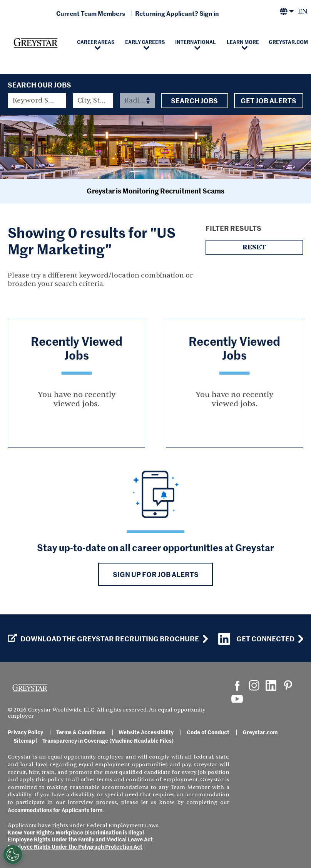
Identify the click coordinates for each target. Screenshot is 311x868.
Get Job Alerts (269, 101)
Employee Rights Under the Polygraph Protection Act (75, 846)
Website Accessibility (146, 732)
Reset (254, 247)
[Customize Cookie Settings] (13, 855)
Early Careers (145, 42)
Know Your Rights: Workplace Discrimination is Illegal (76, 832)
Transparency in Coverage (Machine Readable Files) (108, 740)
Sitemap (24, 740)
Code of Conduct (208, 732)
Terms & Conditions (81, 732)
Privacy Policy (25, 732)
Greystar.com (260, 732)
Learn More (243, 42)
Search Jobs (195, 101)
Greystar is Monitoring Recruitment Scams (155, 191)
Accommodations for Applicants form (55, 810)
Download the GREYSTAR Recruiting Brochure (103, 639)
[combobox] (93, 101)
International (196, 42)
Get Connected (256, 639)
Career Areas (96, 42)
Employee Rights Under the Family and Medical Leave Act (80, 839)
